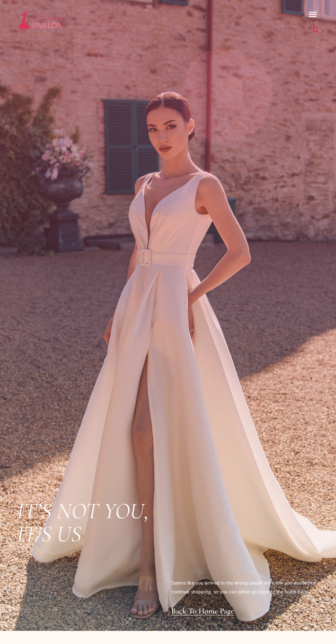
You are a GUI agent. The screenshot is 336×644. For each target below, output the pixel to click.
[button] (313, 14)
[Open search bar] (316, 30)
